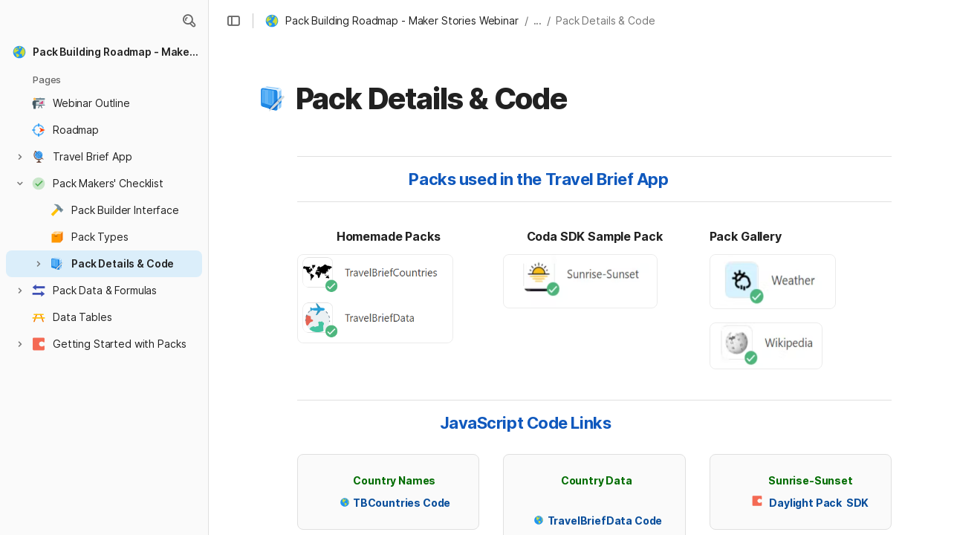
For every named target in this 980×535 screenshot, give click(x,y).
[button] (189, 21)
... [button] (538, 20)
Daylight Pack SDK (819, 503)
